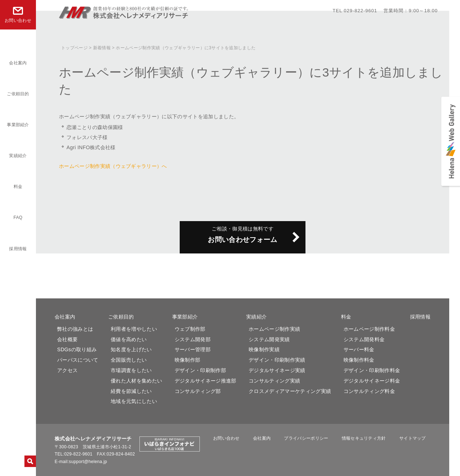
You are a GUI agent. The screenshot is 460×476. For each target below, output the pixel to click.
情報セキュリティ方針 (364, 438)
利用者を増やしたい (134, 329)
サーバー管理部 (193, 349)
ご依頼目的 (18, 94)
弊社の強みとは (75, 329)
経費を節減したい (131, 391)
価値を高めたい (129, 339)
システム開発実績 (269, 339)
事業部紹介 (18, 125)
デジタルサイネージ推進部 (206, 381)
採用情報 (18, 249)
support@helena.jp (88, 462)
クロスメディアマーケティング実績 (290, 391)
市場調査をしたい (131, 370)
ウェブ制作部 (190, 329)
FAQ (18, 218)
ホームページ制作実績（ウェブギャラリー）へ (113, 166)
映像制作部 (188, 360)
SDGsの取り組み (77, 349)
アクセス (67, 370)
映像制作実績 (264, 349)
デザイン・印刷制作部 (200, 370)
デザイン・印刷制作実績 (277, 360)
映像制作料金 (359, 360)
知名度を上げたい (131, 349)
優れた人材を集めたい (136, 381)
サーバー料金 (359, 349)
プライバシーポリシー (309, 438)
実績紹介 (18, 156)
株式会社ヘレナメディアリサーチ (124, 16)
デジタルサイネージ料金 (372, 381)
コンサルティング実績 (274, 381)
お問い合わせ (236, 438)
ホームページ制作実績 (274, 329)
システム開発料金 (364, 339)
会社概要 (67, 339)
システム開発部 (193, 339)
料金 (18, 187)
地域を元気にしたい (134, 401)
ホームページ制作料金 (369, 329)
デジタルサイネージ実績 (277, 370)
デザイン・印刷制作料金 (372, 370)
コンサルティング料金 (369, 391)
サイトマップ (409, 438)
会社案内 (18, 63)
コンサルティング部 (198, 391)
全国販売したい (129, 360)
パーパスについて (78, 360)
